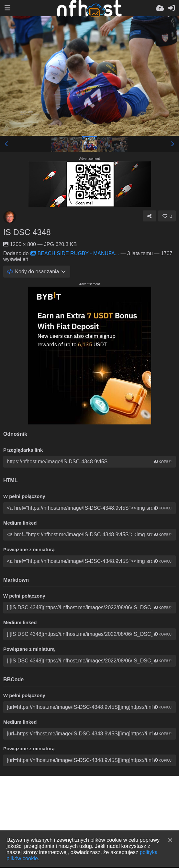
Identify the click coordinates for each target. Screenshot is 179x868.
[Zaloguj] (172, 8)
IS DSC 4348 (27, 232)
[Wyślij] (160, 8)
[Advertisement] (89, 821)
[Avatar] (10, 217)
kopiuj (163, 462)
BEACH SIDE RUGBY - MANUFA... (75, 253)
